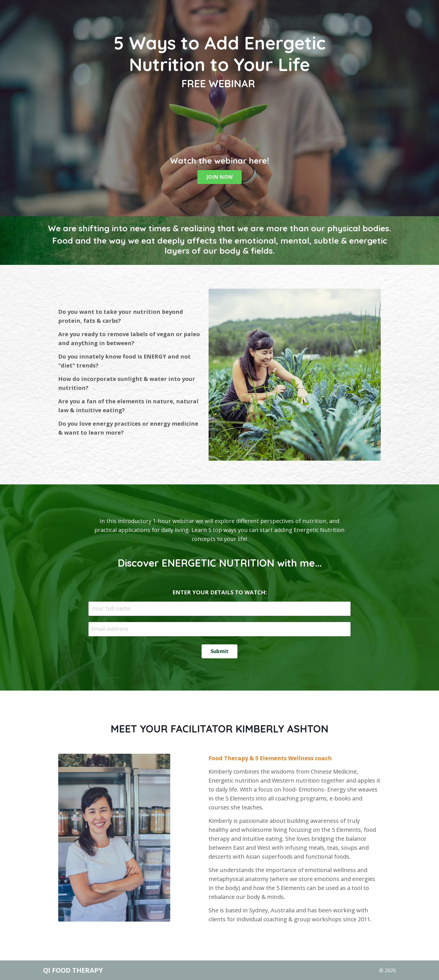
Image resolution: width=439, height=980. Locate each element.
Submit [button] (220, 651)
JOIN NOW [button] (219, 177)
